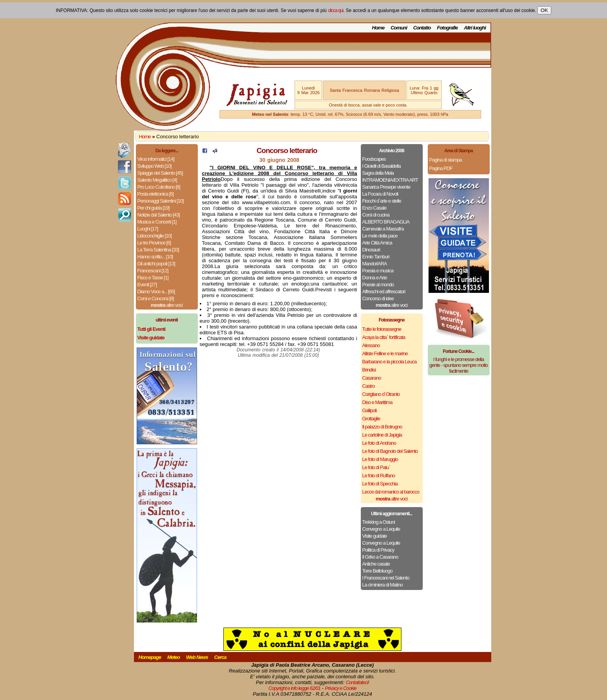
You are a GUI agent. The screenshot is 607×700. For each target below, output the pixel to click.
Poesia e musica (378, 271)
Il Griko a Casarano (380, 557)
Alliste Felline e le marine (385, 353)
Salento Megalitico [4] (157, 180)
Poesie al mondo (378, 285)
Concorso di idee (378, 298)
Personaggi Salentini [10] (161, 201)
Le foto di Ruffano (379, 476)
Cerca (220, 657)
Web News (197, 657)
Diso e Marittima (377, 402)
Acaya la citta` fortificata (384, 337)
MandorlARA (375, 264)
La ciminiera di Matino (382, 585)
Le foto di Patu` (376, 467)
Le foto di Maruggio (380, 459)
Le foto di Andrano (379, 443)
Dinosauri (371, 250)
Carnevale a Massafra (383, 229)
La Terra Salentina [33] (158, 250)
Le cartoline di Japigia (382, 435)
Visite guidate (375, 536)
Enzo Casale (375, 208)
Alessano (371, 345)
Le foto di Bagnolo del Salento (390, 451)
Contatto (422, 28)
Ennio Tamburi (376, 257)
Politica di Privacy (378, 550)
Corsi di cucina (376, 215)
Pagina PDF (441, 168)
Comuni (399, 28)
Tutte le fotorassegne (382, 329)
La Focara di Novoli (380, 194)
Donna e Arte (375, 278)
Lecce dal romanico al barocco (391, 492)
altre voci (167, 305)
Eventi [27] (147, 285)
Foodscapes (374, 159)
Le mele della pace (380, 236)
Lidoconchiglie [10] (155, 236)
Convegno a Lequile (381, 529)
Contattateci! (357, 682)
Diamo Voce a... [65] (156, 292)
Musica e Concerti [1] (157, 222)
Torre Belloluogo (377, 571)
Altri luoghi (475, 28)
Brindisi (369, 370)
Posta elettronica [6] (156, 194)
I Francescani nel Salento (386, 578)
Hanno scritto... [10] (155, 257)
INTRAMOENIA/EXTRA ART (390, 180)
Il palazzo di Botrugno (382, 427)
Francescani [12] (153, 271)
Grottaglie (371, 419)
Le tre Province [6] (154, 243)
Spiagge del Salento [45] (160, 173)
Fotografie (448, 28)
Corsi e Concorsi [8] (156, 298)
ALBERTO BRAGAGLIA (386, 222)
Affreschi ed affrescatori (384, 292)
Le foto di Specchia (380, 484)
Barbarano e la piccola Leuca (389, 362)
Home (378, 28)
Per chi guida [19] (153, 208)
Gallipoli (370, 410)
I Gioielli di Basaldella (382, 166)
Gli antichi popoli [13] (156, 264)
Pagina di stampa (446, 160)
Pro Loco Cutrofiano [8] (159, 187)
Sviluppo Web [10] (154, 166)
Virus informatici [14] (156, 159)
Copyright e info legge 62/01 (294, 688)
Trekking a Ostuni (379, 522)
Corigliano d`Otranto (381, 394)
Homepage (150, 657)
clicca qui (335, 10)
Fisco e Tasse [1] (153, 278)
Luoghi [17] (148, 229)
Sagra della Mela (378, 173)
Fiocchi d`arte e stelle (382, 201)
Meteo (174, 657)
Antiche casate (376, 564)
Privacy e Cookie (341, 688)
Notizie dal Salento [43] (159, 215)
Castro (369, 386)
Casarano (372, 378)
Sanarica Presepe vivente (386, 187)
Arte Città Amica (377, 243)
